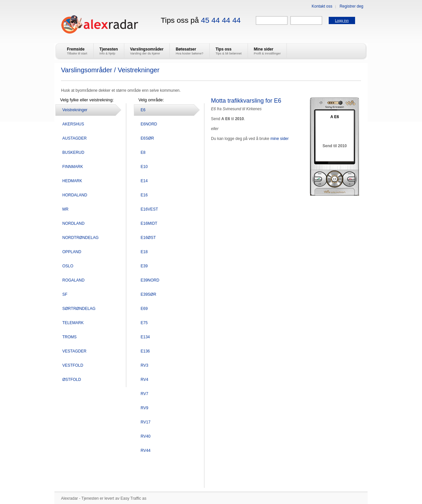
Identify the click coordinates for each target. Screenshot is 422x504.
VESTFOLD (73, 365)
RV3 (145, 365)
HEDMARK (72, 181)
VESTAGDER (74, 351)
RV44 (146, 451)
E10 (144, 167)
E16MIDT (149, 223)
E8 (143, 152)
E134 (145, 337)
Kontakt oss (322, 6)
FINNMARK (73, 167)
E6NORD (149, 124)
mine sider (279, 139)
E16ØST (148, 238)
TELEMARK (73, 323)
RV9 (145, 408)
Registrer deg (351, 6)
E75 (144, 323)
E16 (144, 195)
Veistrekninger (75, 110)
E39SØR (149, 294)
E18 (144, 252)
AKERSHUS (73, 124)
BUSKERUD (73, 152)
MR (65, 209)
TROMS (69, 337)
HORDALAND (75, 195)
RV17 (146, 422)
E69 (144, 309)
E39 (144, 266)
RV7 (145, 394)
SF (65, 294)
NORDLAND (73, 223)
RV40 (146, 436)
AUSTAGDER (75, 138)
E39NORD (150, 280)
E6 (143, 110)
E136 (145, 351)
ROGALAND (73, 280)
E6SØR (148, 138)
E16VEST (150, 209)
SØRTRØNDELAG (79, 309)
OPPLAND (72, 252)
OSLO (68, 266)
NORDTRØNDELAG (80, 238)
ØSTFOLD (72, 380)
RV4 (145, 380)
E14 (144, 181)
